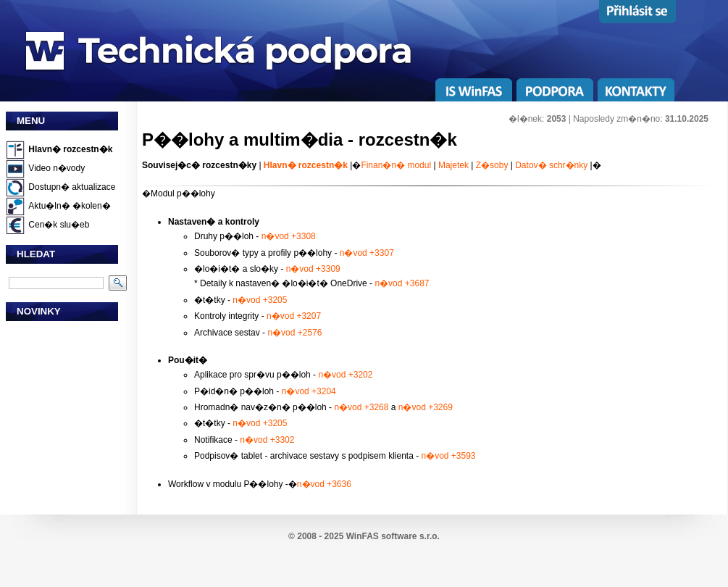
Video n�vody (57, 168)
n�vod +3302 (267, 440)
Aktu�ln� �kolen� (69, 206)
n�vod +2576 (294, 333)
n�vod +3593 (448, 456)
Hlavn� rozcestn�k (70, 149)
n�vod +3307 (367, 253)
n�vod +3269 (426, 407)
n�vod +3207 (294, 316)
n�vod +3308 (289, 236)
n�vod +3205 (260, 300)
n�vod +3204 (309, 391)
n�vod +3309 (313, 269)
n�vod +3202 (345, 375)
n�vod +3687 (402, 283)
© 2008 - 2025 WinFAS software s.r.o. (364, 536)
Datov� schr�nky (551, 165)
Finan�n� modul (396, 165)
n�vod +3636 (324, 484)
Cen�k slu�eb (59, 225)
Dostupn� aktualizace (72, 187)
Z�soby (492, 165)
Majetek (453, 165)
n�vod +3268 (361, 407)
